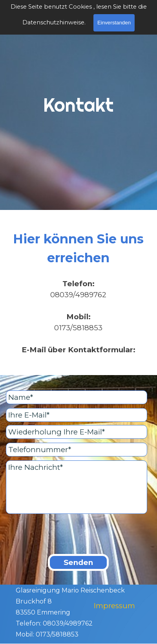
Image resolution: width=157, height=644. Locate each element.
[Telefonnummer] (77, 450)
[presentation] (66, 535)
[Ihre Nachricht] (77, 487)
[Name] (77, 397)
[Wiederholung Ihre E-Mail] (77, 432)
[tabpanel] (78, 116)
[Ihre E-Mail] (77, 415)
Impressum (114, 606)
